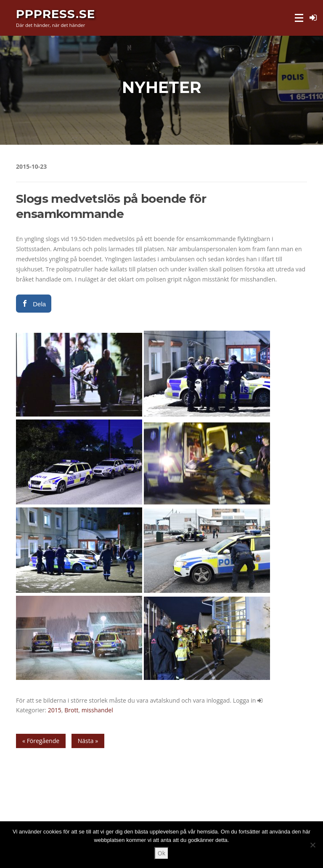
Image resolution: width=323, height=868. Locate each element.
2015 (55, 710)
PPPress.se (56, 13)
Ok (161, 853)
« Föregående (41, 741)
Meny (300, 18)
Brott (71, 710)
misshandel (97, 710)
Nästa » (88, 741)
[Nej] (312, 845)
